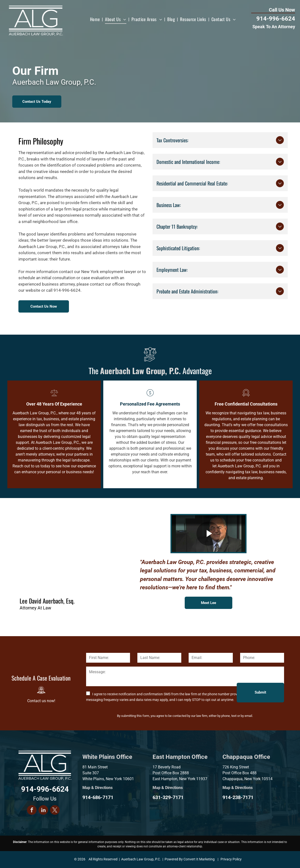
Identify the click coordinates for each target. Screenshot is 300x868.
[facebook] (32, 811)
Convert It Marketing (199, 859)
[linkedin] (43, 811)
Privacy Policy (231, 859)
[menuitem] (96, 19)
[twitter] (55, 811)
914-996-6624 (276, 19)
